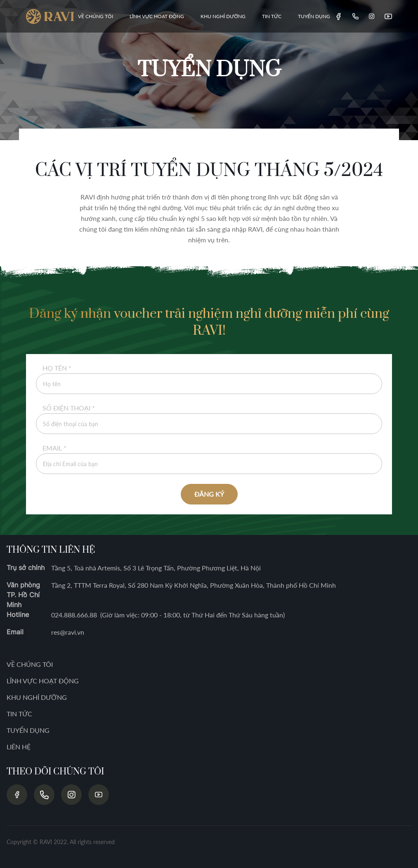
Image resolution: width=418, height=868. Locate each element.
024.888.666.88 (74, 615)
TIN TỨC (272, 16)
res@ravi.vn (68, 632)
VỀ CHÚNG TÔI (96, 16)
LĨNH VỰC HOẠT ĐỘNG (157, 16)
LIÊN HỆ (19, 747)
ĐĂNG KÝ (209, 494)
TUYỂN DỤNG (314, 16)
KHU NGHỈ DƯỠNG (223, 16)
